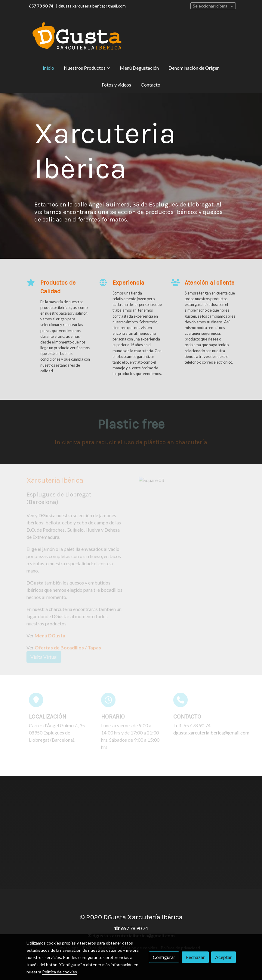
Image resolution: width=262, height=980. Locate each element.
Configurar (164, 957)
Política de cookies (60, 972)
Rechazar (195, 957)
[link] (77, 37)
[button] (87, 68)
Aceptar (223, 957)
